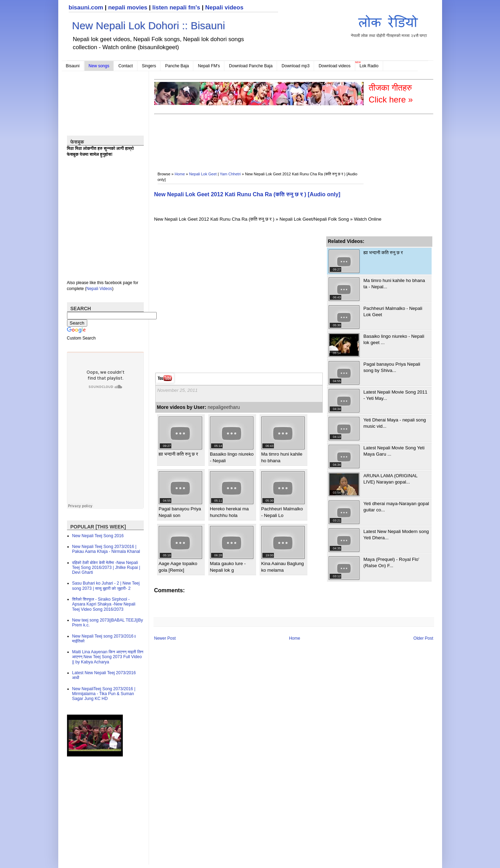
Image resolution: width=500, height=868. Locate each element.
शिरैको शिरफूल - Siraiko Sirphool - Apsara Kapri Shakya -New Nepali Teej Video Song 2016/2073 (104, 604)
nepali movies (128, 7)
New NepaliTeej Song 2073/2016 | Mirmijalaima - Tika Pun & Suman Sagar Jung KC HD (104, 694)
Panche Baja (177, 66)
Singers (149, 66)
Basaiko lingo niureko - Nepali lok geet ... (394, 339)
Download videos (334, 66)
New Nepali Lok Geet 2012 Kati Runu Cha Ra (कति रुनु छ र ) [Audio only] (247, 194)
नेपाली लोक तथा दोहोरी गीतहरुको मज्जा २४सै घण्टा (389, 25)
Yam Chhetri (230, 174)
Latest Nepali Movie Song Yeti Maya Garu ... (394, 451)
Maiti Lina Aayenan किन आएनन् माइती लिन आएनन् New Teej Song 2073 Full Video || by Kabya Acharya (108, 657)
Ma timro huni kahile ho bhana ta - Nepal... (394, 284)
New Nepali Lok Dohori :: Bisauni (149, 26)
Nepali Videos (99, 289)
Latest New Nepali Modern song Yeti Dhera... (396, 535)
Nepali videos (224, 7)
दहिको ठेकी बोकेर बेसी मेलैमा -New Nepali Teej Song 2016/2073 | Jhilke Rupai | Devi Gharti (106, 568)
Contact (125, 66)
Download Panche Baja (251, 66)
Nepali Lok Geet (203, 174)
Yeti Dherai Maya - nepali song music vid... (395, 423)
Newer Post (165, 638)
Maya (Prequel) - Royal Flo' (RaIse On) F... (391, 562)
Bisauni (73, 66)
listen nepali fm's (176, 7)
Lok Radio (369, 66)
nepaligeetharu (224, 407)
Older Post (423, 638)
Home (180, 174)
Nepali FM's (209, 66)
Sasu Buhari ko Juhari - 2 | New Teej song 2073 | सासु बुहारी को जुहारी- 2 (106, 586)
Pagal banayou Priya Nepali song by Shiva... (392, 367)
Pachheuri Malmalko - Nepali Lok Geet (393, 311)
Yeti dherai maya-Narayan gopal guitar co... (396, 507)
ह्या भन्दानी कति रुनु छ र (178, 454)
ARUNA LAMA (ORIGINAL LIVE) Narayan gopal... (391, 479)
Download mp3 (296, 66)
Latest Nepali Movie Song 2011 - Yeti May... (395, 395)
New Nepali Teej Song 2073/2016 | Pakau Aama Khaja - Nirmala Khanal (106, 549)
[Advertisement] (281, 138)
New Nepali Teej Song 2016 (98, 536)
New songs (99, 66)
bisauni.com (86, 7)
